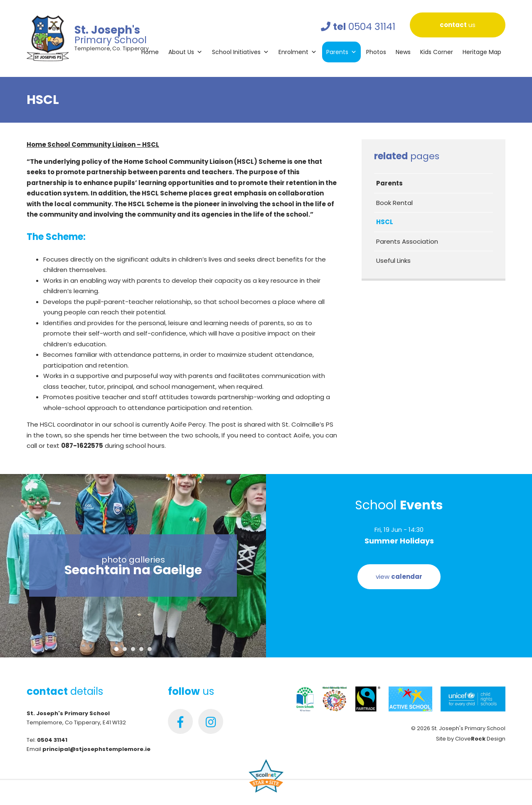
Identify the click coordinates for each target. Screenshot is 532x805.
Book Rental (394, 203)
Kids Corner (437, 52)
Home (150, 52)
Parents (341, 52)
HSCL (385, 222)
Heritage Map (482, 52)
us (458, 25)
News (403, 52)
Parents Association (407, 241)
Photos (376, 52)
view (399, 577)
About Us (185, 52)
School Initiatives (240, 52)
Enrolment (298, 52)
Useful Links (393, 261)
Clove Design (480, 739)
